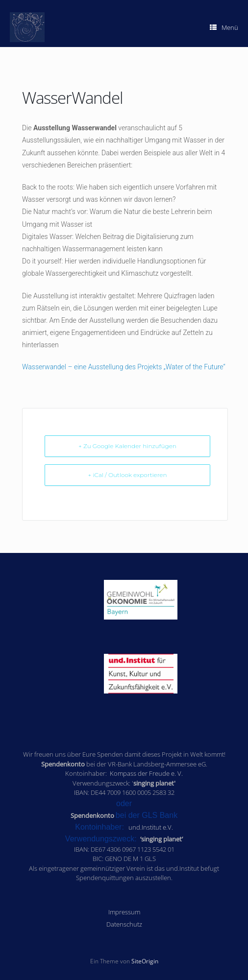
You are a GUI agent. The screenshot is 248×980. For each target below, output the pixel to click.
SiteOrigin (145, 961)
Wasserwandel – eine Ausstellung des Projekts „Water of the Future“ (124, 367)
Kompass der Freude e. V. (146, 773)
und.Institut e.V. (151, 827)
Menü (224, 27)
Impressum (124, 912)
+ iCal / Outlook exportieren (127, 475)
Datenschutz (124, 924)
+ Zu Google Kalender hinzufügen (127, 446)
